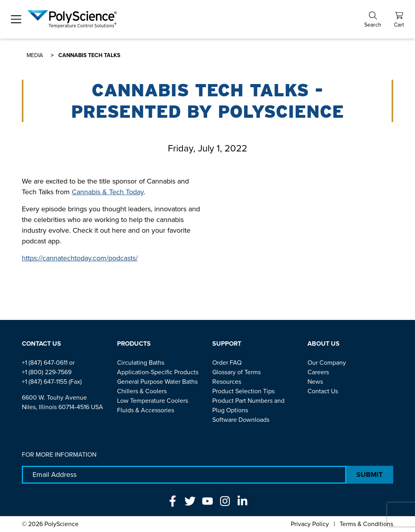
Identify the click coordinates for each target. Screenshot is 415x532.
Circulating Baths (141, 363)
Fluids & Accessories (146, 410)
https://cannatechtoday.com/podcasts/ (80, 258)
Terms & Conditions (366, 524)
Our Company (327, 363)
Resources (227, 382)
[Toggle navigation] (16, 19)
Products (134, 344)
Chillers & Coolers (142, 391)
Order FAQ (227, 363)
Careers (318, 372)
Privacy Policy (310, 524)
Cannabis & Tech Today (108, 192)
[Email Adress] (184, 475)
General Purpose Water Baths (157, 382)
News (315, 382)
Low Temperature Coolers (153, 401)
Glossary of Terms (236, 372)
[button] (373, 19)
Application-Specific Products (158, 372)
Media (35, 55)
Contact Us (41, 344)
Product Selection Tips (243, 391)
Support (227, 344)
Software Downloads (241, 420)
